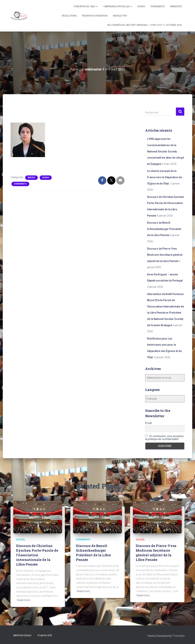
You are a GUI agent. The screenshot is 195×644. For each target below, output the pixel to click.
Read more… (24, 600)
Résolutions (69, 16)
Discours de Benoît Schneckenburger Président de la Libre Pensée (164, 229)
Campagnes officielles (118, 6)
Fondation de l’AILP (86, 6)
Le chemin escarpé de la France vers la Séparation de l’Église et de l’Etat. (164, 177)
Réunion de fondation (95, 16)
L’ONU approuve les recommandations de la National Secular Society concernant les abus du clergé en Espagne (165, 151)
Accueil (21, 540)
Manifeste (176, 6)
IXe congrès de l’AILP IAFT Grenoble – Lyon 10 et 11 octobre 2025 (145, 25)
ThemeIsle (179, 636)
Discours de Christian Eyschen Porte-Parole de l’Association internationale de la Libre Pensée (37, 555)
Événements (158, 6)
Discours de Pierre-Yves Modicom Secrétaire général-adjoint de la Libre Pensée (165, 255)
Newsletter (120, 16)
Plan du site (45, 635)
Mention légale (22, 635)
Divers (141, 6)
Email (148, 423)
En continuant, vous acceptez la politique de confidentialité (164, 438)
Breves (31, 178)
